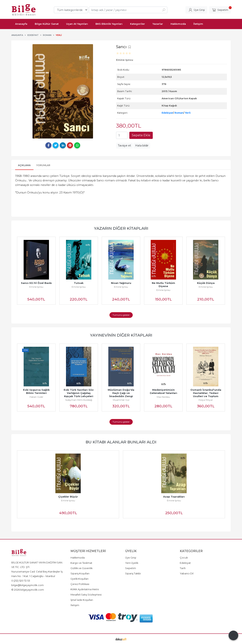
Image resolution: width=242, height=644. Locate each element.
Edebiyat (167, 113)
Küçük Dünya (206, 283)
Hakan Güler (36, 397)
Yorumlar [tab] (43, 165)
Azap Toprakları (174, 497)
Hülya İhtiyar (206, 400)
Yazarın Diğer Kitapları (121, 228)
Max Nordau (163, 397)
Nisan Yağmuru (121, 283)
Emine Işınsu (36, 287)
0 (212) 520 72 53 (21, 581)
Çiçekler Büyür (68, 497)
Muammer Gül (121, 400)
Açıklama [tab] (24, 165)
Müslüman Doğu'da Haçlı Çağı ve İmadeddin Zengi (121, 393)
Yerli (188, 113)
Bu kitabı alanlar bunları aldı (121, 442)
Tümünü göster (121, 315)
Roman (179, 113)
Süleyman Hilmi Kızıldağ (79, 400)
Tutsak (79, 283)
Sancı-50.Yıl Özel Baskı (36, 283)
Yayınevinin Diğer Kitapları (121, 335)
